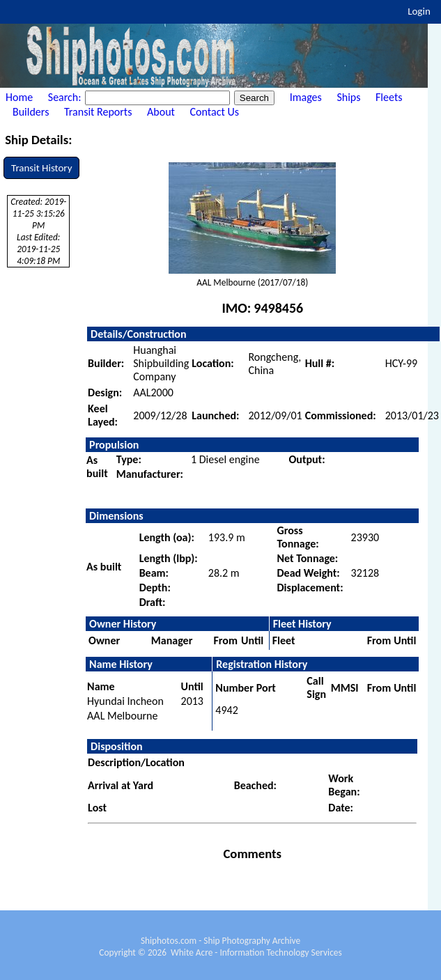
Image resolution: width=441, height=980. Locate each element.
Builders (31, 112)
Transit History (41, 168)
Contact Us (215, 112)
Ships (348, 97)
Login (419, 11)
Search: (66, 97)
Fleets (389, 97)
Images (306, 97)
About (161, 112)
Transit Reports (98, 112)
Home (19, 97)
